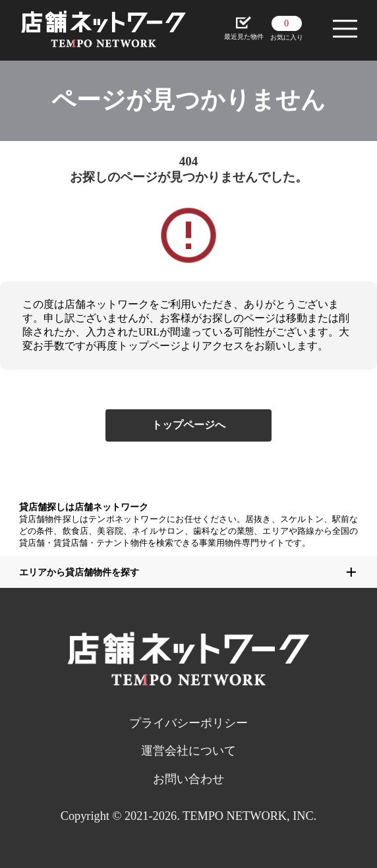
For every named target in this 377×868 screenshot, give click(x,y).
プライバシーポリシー (188, 723)
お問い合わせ (188, 779)
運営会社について (188, 751)
